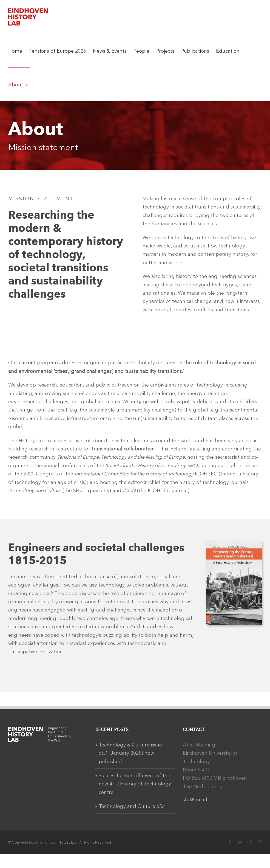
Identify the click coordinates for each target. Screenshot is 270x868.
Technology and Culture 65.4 (132, 806)
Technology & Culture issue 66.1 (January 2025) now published (130, 753)
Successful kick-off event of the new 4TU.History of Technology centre (135, 784)
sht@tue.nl (195, 800)
